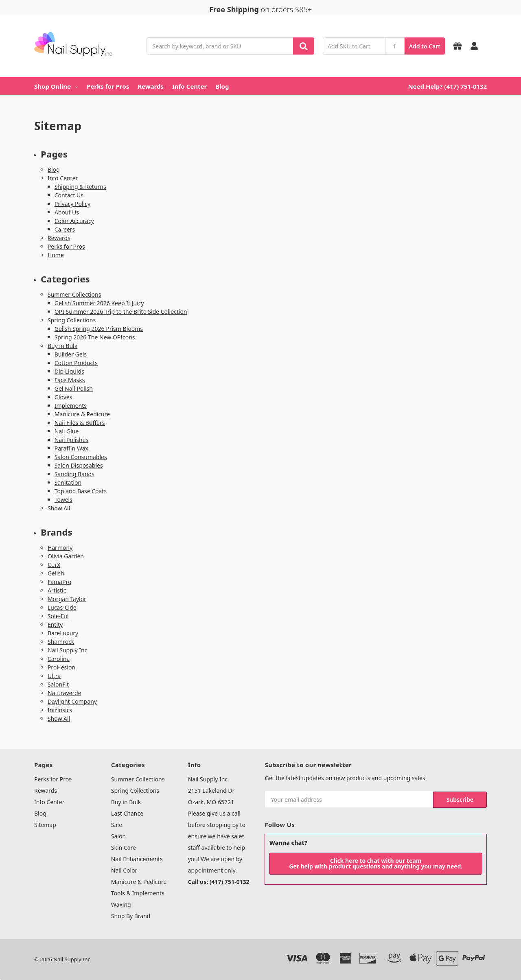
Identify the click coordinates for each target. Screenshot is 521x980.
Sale (117, 825)
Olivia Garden (66, 556)
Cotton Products (76, 363)
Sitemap (45, 825)
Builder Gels (71, 354)
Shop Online (56, 86)
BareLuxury (63, 633)
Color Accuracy (74, 221)
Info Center (189, 86)
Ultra (54, 676)
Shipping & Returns (80, 187)
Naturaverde (65, 693)
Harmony (60, 548)
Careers (65, 229)
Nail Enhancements (137, 859)
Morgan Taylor (67, 599)
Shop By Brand (131, 916)
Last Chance (127, 813)
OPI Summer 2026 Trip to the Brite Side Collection (121, 312)
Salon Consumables (81, 457)
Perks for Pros (108, 86)
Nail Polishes (71, 440)
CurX (54, 565)
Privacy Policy (72, 204)
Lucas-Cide (62, 607)
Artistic (57, 590)
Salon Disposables (79, 465)
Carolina (59, 659)
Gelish (56, 573)
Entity (55, 625)
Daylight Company (72, 701)
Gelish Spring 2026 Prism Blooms (99, 329)
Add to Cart (425, 46)
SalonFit (58, 684)
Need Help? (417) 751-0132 (447, 86)
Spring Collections (72, 320)
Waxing (121, 905)
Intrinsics (60, 710)
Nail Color (124, 870)
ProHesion (61, 667)
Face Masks (70, 380)
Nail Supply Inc (67, 650)
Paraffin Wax (71, 448)
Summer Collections (74, 294)
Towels (63, 500)
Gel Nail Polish (74, 388)
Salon (118, 836)
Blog (222, 86)
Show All (59, 508)
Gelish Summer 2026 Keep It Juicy (99, 303)
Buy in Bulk (62, 346)
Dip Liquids (69, 371)
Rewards (151, 86)
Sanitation (68, 482)
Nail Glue (67, 431)
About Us (67, 212)
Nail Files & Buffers (80, 423)
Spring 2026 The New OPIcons (95, 337)
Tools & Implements (138, 893)
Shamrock (61, 642)
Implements (71, 406)
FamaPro (60, 582)
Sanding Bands (74, 474)
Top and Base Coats (81, 491)
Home (56, 255)
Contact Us (69, 195)
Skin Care (124, 848)
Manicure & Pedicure (82, 414)
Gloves (63, 397)
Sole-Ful (58, 616)
